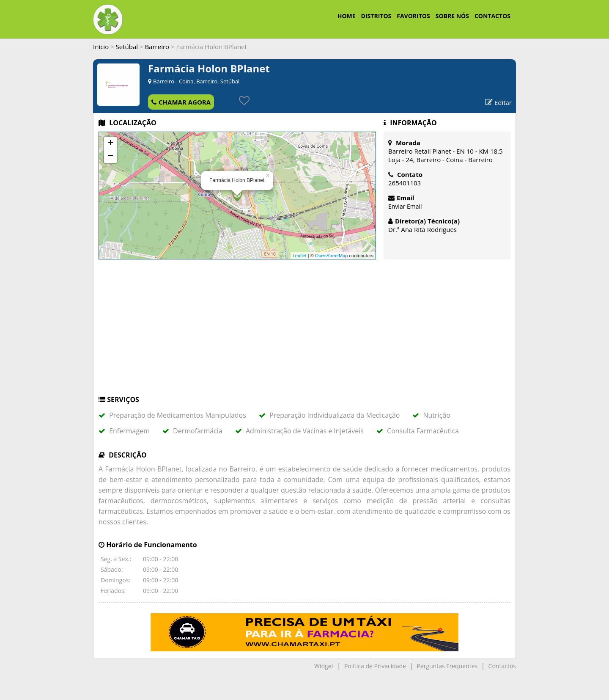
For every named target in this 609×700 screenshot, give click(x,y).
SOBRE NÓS (452, 16)
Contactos (502, 666)
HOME (347, 16)
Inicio (101, 47)
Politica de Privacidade (375, 666)
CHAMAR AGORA (181, 102)
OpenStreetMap (332, 256)
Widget (324, 666)
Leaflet (300, 256)
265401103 (405, 183)
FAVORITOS (413, 16)
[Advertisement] (304, 331)
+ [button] (111, 143)
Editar (498, 102)
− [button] (111, 157)
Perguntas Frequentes (447, 666)
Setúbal (127, 47)
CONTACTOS (492, 16)
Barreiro (157, 47)
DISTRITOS (376, 16)
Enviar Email (405, 206)
